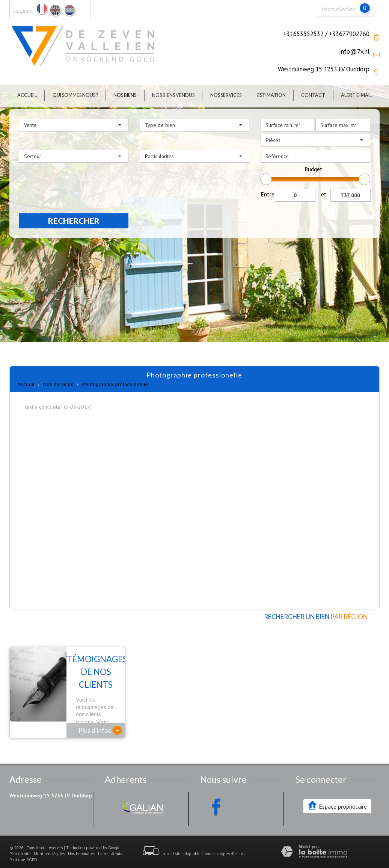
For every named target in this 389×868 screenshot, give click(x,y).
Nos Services (226, 95)
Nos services (58, 385)
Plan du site (20, 844)
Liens (103, 844)
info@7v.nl (354, 51)
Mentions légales (49, 844)
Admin (117, 844)
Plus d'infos (100, 720)
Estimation (271, 95)
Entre (268, 194)
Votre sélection (338, 9)
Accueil (27, 95)
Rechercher (74, 221)
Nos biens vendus (173, 95)
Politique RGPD (23, 850)
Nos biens (125, 95)
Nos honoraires (81, 844)
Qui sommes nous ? (75, 95)
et (324, 194)
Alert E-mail (356, 95)
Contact (313, 95)
